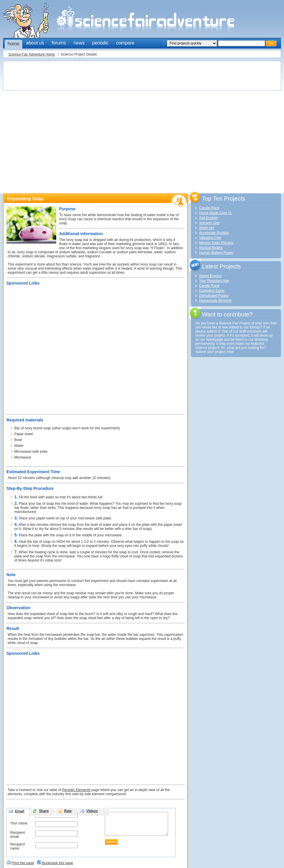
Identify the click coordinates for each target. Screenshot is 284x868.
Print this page (23, 863)
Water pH (206, 228)
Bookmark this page (57, 863)
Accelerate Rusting (214, 233)
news (79, 43)
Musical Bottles (211, 248)
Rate (68, 811)
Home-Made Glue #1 (215, 213)
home (13, 44)
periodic (100, 43)
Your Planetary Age (214, 281)
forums (59, 43)
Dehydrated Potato (214, 296)
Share (44, 811)
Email (20, 811)
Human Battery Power (216, 253)
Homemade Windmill (215, 301)
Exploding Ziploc (212, 291)
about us (35, 43)
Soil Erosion (208, 218)
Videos (92, 811)
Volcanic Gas (209, 223)
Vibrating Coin (210, 238)
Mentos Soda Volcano (216, 243)
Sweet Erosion (210, 276)
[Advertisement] (62, 125)
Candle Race (209, 208)
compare (125, 43)
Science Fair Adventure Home (31, 54)
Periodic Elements (76, 790)
